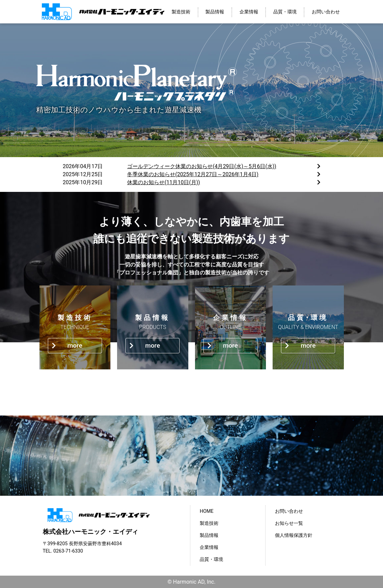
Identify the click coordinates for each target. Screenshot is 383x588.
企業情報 (249, 12)
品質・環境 (285, 12)
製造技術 (181, 12)
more (67, 345)
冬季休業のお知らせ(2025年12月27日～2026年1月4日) (193, 174)
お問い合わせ (326, 12)
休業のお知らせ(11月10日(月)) (164, 182)
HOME (207, 511)
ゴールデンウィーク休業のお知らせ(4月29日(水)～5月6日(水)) (202, 166)
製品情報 (215, 12)
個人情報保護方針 (294, 535)
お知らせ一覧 (289, 523)
